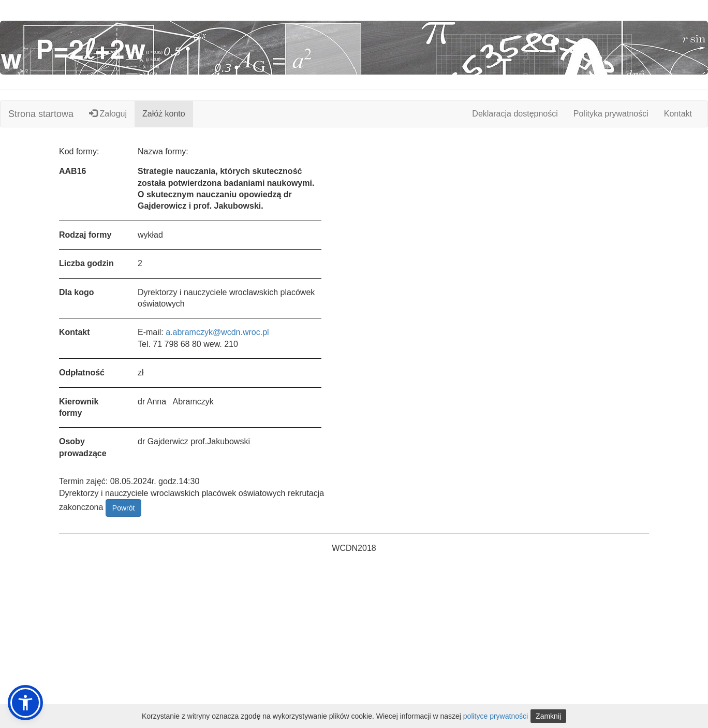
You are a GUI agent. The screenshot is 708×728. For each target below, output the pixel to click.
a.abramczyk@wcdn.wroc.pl (217, 332)
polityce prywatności (496, 716)
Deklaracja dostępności (515, 114)
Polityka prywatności (611, 114)
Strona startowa (41, 114)
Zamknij (548, 716)
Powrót (124, 508)
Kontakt (678, 114)
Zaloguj (108, 114)
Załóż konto (164, 114)
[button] (25, 703)
